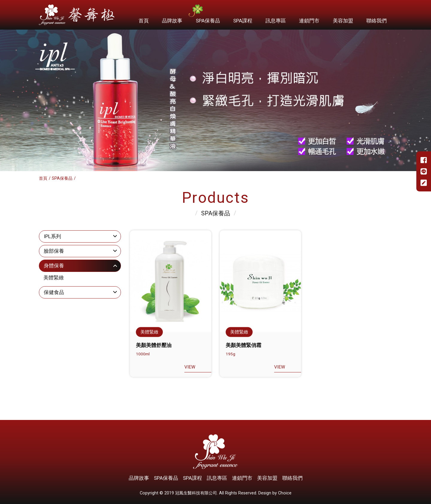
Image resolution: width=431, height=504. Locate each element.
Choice (285, 493)
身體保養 (54, 266)
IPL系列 (52, 236)
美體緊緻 (54, 278)
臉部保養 (54, 251)
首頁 (43, 178)
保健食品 (54, 292)
